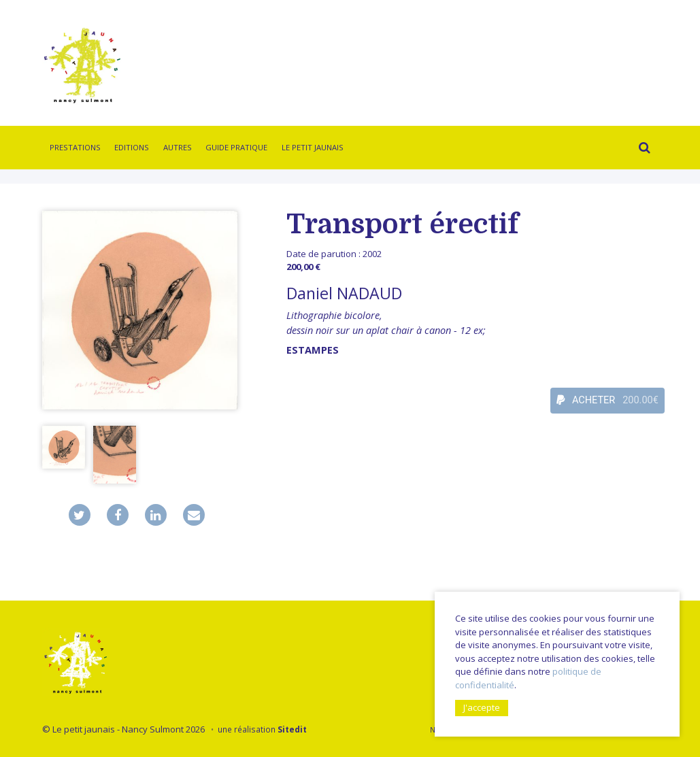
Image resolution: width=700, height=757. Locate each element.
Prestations (75, 147)
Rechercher (642, 150)
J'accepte (482, 707)
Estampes (313, 350)
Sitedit (292, 729)
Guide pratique (236, 147)
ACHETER (607, 401)
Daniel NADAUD (344, 293)
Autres (178, 147)
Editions (132, 147)
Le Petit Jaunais (313, 147)
